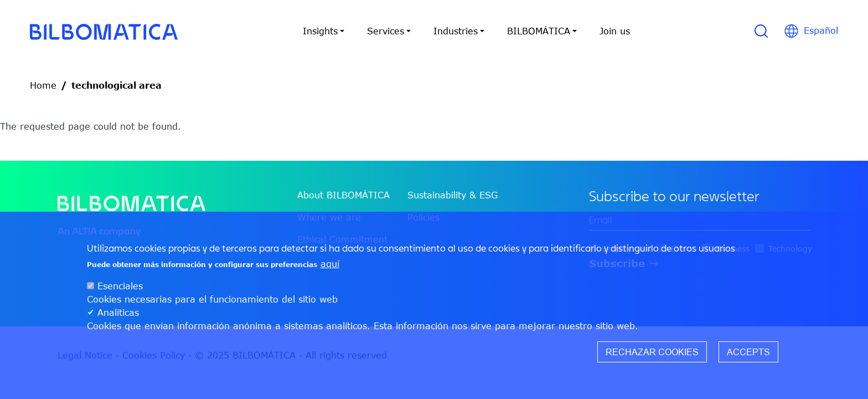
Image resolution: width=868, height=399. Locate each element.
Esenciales (120, 289)
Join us (615, 31)
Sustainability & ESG (453, 195)
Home (43, 85)
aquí (330, 267)
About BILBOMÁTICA (343, 195)
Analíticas (118, 316)
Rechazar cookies (652, 355)
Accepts (748, 355)
